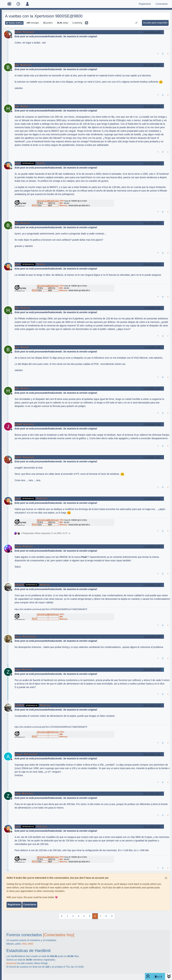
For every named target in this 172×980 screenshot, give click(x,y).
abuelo (18, 546)
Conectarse (30, 904)
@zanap (45, 705)
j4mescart (12, 963)
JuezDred (19, 585)
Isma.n (18, 637)
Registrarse (14, 904)
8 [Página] (106, 916)
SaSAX (18, 32)
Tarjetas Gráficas (14, 23)
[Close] (166, 878)
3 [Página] (79, 916)
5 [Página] (90, 916)
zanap (18, 670)
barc (17, 65)
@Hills (41, 163)
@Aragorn (28, 794)
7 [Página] (101, 916)
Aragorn (19, 754)
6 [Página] (95, 916)
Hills (17, 106)
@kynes (25, 223)
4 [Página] (84, 916)
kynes (18, 163)
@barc (25, 106)
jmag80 (18, 424)
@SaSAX (26, 65)
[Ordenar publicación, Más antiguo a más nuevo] (136, 23)
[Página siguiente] (112, 916)
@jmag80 (28, 32)
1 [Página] (68, 916)
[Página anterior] (62, 916)
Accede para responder (155, 23)
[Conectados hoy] (59, 935)
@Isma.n (27, 670)
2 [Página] (73, 916)
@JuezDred (29, 637)
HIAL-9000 (28, 944)
